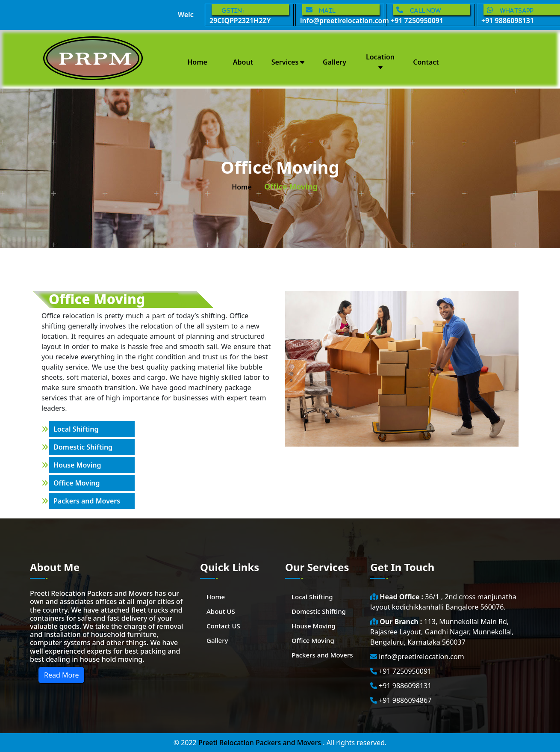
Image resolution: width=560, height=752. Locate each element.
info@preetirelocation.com (342, 15)
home (242, 187)
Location (380, 61)
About (243, 62)
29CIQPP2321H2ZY (249, 15)
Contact (426, 62)
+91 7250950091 (430, 15)
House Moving (77, 465)
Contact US (223, 626)
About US (221, 611)
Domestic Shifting (83, 447)
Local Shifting (76, 429)
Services (288, 62)
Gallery (335, 62)
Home (197, 62)
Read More (61, 675)
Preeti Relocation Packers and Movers (261, 743)
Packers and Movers (87, 501)
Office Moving (77, 483)
